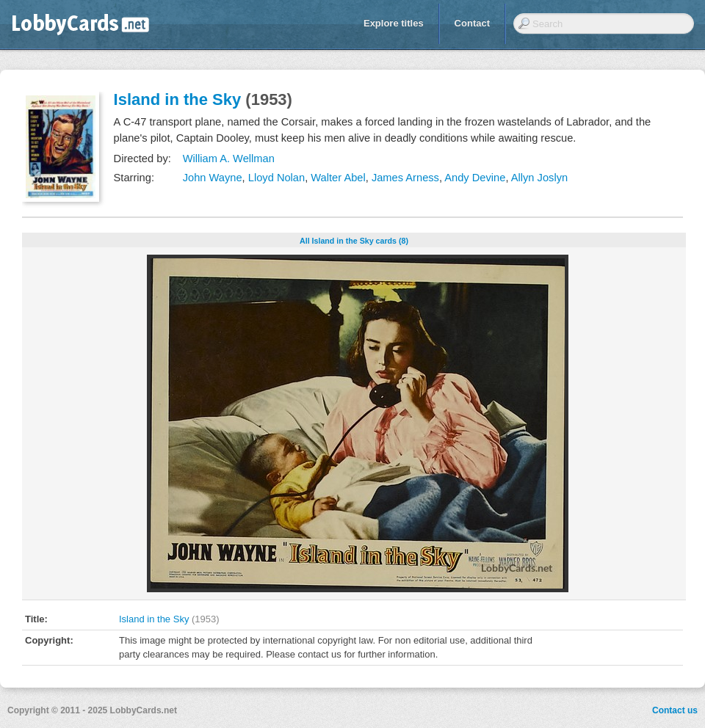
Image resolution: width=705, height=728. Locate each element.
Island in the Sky (178, 99)
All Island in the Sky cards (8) (354, 241)
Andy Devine (475, 178)
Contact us (675, 710)
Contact (472, 23)
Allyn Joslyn (539, 178)
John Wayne (213, 178)
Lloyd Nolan (276, 178)
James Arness (405, 178)
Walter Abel (338, 178)
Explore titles (394, 23)
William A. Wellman (229, 159)
